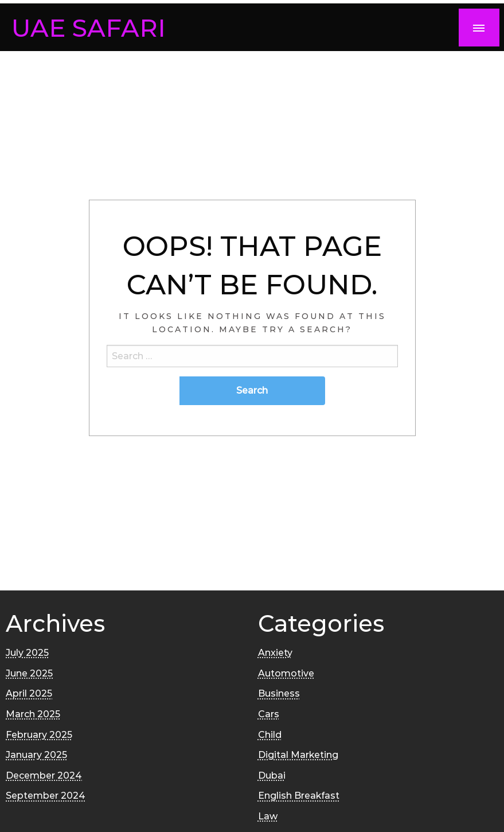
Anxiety (275, 653)
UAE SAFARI (89, 28)
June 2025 (29, 673)
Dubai (272, 775)
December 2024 (44, 775)
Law (268, 816)
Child (270, 735)
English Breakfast (299, 796)
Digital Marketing (298, 755)
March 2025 (33, 714)
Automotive (286, 673)
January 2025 (36, 755)
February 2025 (39, 735)
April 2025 (29, 693)
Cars (269, 714)
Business (279, 693)
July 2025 (27, 653)
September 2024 (46, 796)
